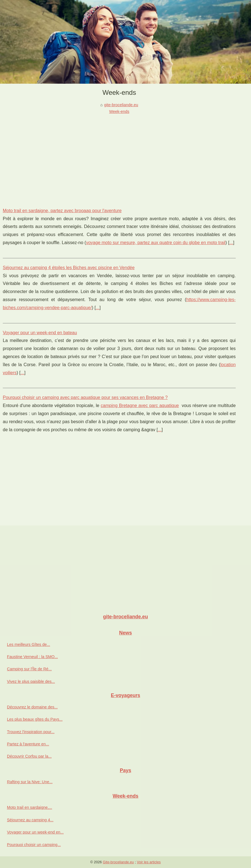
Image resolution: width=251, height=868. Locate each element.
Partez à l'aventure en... (28, 744)
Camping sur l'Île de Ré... (29, 669)
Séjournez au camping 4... (30, 820)
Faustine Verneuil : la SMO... (32, 657)
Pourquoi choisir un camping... (34, 845)
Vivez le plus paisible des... (31, 681)
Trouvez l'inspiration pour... (31, 732)
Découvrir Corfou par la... (29, 756)
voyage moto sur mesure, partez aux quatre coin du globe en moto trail (156, 243)
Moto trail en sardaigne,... (29, 807)
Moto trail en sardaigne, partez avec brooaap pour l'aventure (62, 211)
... (231, 243)
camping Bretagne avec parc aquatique (140, 406)
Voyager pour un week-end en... (35, 832)
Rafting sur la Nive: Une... (30, 782)
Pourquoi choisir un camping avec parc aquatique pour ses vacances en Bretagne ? (85, 397)
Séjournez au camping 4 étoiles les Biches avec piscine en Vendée (69, 268)
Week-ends (119, 111)
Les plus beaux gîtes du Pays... (35, 719)
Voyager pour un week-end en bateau (40, 333)
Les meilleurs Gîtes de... (28, 644)
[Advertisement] (119, 157)
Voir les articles (149, 862)
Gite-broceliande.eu (118, 862)
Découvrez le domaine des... (32, 707)
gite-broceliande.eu (121, 105)
